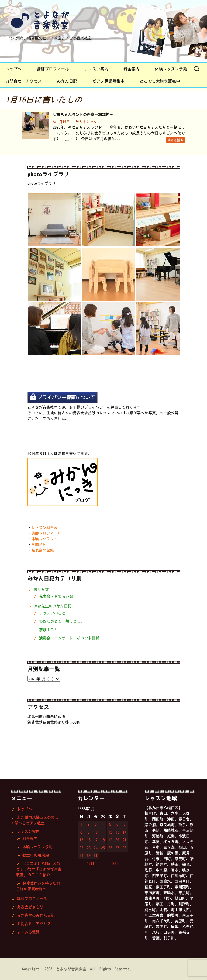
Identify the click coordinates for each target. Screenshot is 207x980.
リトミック (88, 122)
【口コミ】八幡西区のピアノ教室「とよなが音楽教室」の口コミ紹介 (39, 869)
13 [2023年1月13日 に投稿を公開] (117, 832)
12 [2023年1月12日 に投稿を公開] (110, 832)
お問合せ (39, 544)
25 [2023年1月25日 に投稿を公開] (103, 848)
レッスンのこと (52, 613)
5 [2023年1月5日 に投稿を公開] (110, 824)
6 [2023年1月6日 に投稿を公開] (117, 824)
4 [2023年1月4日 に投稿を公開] (103, 824)
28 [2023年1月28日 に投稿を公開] (125, 848)
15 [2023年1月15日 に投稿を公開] (81, 840)
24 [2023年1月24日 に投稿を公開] (96, 848)
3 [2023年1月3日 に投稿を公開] (96, 824)
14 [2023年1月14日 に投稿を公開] (125, 832)
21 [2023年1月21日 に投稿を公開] (125, 840)
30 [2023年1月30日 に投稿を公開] (89, 856)
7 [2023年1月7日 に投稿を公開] (125, 824)
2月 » (118, 864)
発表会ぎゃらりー (32, 907)
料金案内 (132, 69)
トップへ (13, 69)
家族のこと (49, 630)
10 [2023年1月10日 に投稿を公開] (96, 832)
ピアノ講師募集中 (108, 81)
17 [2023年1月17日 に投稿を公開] (96, 840)
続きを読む (175, 140)
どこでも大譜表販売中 (160, 81)
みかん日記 (67, 81)
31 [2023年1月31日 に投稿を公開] (96, 856)
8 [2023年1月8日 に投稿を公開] (81, 832)
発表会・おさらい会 (56, 596)
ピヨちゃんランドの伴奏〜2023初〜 (83, 115)
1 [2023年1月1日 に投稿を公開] (81, 824)
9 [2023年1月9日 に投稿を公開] (89, 832)
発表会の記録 (43, 550)
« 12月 (88, 864)
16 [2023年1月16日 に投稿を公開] (89, 840)
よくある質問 (28, 932)
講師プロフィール (53, 69)
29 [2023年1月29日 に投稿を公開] (81, 856)
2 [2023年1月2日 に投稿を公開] (89, 824)
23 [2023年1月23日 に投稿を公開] (89, 848)
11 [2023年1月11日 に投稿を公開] (103, 832)
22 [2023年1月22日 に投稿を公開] (81, 848)
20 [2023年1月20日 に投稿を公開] (117, 840)
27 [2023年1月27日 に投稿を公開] (117, 848)
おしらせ (41, 589)
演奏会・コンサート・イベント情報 (69, 638)
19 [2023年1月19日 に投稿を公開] (110, 840)
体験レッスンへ (44, 539)
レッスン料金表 (44, 527)
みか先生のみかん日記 (53, 606)
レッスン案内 (96, 69)
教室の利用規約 (36, 855)
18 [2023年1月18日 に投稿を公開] (103, 840)
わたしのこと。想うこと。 (62, 621)
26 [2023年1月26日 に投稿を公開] (110, 848)
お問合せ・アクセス (24, 81)
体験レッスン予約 (171, 69)
